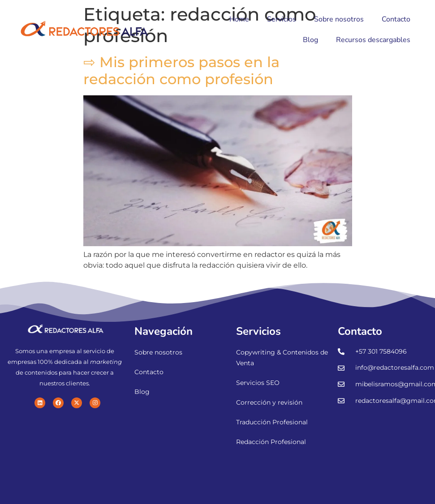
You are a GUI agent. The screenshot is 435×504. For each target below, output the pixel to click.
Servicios (282, 19)
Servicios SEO (258, 383)
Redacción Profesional (271, 442)
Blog (310, 40)
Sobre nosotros (339, 19)
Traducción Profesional (272, 422)
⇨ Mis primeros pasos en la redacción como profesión (181, 70)
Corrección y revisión (269, 402)
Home (239, 19)
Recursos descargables (373, 40)
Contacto (396, 19)
